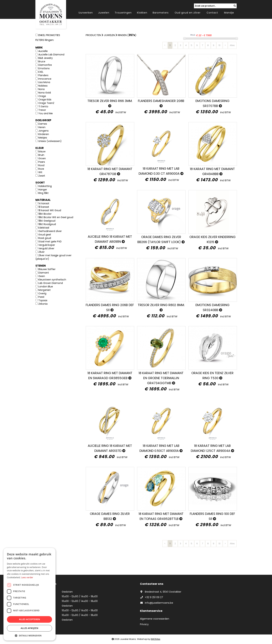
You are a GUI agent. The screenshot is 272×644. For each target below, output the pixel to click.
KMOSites (156, 639)
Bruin (41, 155)
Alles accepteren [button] (30, 619)
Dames (43, 124)
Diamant (44, 273)
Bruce (42, 61)
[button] (29, 635)
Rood (41, 165)
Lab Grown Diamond (51, 283)
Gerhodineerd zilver (50, 231)
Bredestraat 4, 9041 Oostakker (161, 592)
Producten (93, 35)
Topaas (43, 300)
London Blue (46, 287)
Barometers (161, 13)
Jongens (43, 131)
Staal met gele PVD (50, 241)
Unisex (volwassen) (50, 141)
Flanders (43, 75)
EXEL (41, 72)
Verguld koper (47, 245)
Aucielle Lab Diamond (51, 55)
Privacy (144, 624)
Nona (41, 89)
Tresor (42, 110)
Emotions (44, 68)
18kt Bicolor (45, 214)
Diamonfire (45, 65)
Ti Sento (43, 106)
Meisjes (43, 138)
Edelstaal (44, 228)
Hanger (43, 190)
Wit (40, 172)
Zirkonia (43, 304)
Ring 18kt (43, 193)
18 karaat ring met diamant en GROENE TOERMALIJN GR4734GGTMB (161, 378)
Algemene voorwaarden (155, 619)
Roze (41, 169)
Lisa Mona (44, 82)
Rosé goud (45, 238)
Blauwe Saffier (47, 269)
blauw (42, 151)
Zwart (42, 176)
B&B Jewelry (46, 58)
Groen (42, 158)
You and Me (46, 113)
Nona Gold (45, 93)
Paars (42, 162)
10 (219, 45)
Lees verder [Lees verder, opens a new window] (27, 577)
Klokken (142, 13)
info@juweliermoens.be (157, 603)
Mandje (229, 13)
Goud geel (45, 235)
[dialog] (29, 594)
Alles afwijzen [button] (29, 628)
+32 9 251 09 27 (152, 597)
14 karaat (44, 203)
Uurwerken (86, 13)
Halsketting (45, 186)
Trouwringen (123, 13)
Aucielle (43, 51)
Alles (232, 45)
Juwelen (104, 13)
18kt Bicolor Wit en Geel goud (56, 217)
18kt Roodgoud (47, 224)
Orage (42, 96)
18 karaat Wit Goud (50, 210)
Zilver (41, 252)
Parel (41, 297)
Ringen (122, 35)
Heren (42, 127)
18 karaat (44, 207)
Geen (42, 276)
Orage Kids (45, 100)
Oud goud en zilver (188, 13)
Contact (212, 13)
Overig (42, 293)
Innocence (45, 79)
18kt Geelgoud (47, 221)
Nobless (43, 86)
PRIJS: (193, 35)
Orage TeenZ (46, 103)
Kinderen (44, 134)
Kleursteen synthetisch (52, 280)
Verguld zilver (46, 248)
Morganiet (44, 290)
